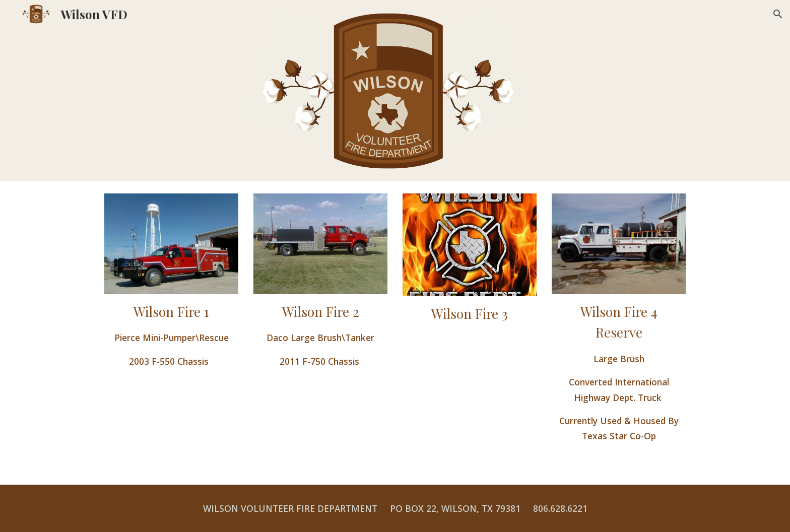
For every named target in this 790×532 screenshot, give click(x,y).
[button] (778, 14)
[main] (171, 335)
